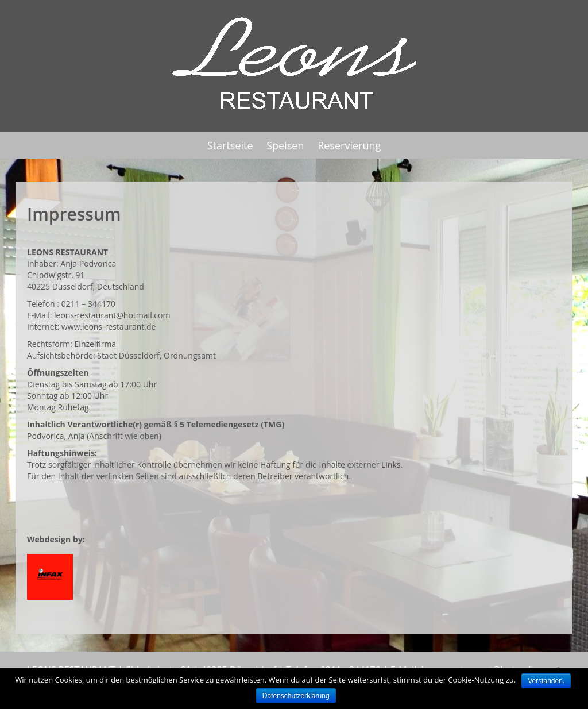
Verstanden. (546, 681)
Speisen (285, 145)
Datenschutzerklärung (296, 696)
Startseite (230, 145)
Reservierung (349, 145)
